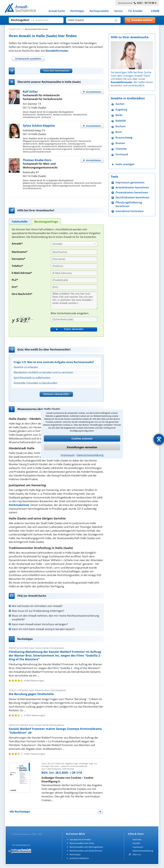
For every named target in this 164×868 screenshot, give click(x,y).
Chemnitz (121, 149)
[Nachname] (74, 252)
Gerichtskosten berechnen (132, 197)
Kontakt (136, 843)
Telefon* (17, 266)
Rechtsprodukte (99, 11)
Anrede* (17, 244)
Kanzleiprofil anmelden (80, 839)
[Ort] (74, 287)
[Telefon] (74, 266)
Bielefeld (121, 121)
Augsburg (121, 110)
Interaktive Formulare (130, 211)
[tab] (28, 59)
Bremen (120, 143)
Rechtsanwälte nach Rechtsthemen (86, 851)
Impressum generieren (130, 182)
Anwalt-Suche (57, 11)
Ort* (15, 287)
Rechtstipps (77, 11)
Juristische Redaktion (79, 858)
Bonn (119, 132)
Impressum (68, 455)
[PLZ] (74, 280)
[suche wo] (90, 20)
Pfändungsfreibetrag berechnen (129, 204)
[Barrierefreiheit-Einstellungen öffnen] (159, 439)
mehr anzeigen (125, 164)
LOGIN (155, 11)
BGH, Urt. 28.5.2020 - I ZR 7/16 (62, 773)
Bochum (121, 126)
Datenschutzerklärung (90, 455)
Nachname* (20, 252)
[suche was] (33, 20)
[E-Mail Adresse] (74, 273)
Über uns (137, 854)
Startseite (137, 839)
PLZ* (15, 280)
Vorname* (18, 259)
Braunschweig (124, 138)
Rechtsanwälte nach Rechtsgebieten (86, 847)
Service (118, 11)
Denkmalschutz (19, 505)
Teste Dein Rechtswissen (56, 71)
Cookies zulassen (82, 439)
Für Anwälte (135, 11)
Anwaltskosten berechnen (132, 187)
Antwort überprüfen (56, 394)
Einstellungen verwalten (82, 447)
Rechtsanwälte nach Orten (82, 843)
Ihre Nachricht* (22, 294)
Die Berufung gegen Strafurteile (31, 694)
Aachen (120, 104)
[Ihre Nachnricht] (74, 300)
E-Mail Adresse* (22, 273)
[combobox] (74, 244)
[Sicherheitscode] (74, 319)
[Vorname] (74, 259)
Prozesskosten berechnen (132, 192)
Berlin (119, 115)
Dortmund (122, 154)
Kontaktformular (57, 51)
